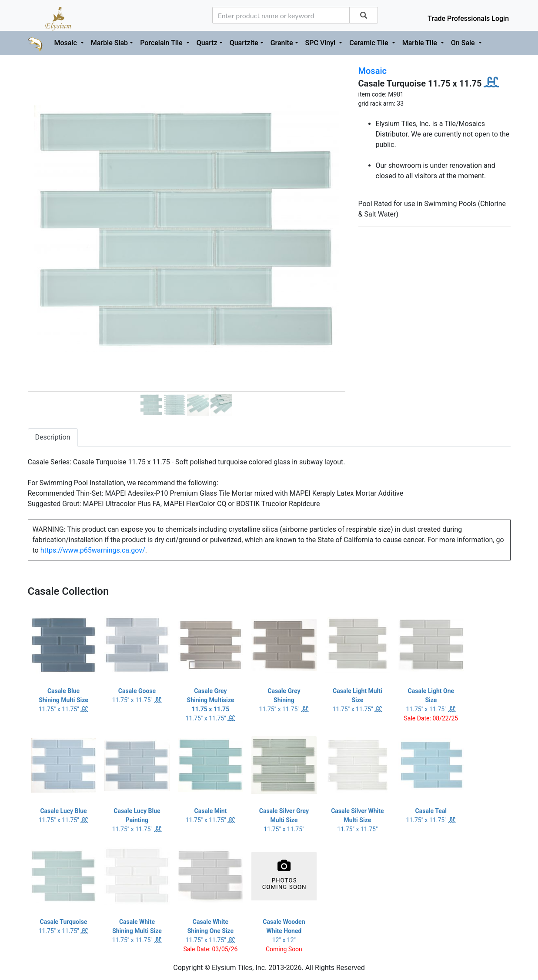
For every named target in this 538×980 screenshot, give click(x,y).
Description (53, 437)
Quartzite (244, 43)
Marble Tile (421, 43)
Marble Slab (109, 43)
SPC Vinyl (321, 43)
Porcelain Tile (162, 43)
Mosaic (66, 43)
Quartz (207, 43)
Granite (282, 43)
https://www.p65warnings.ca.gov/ (93, 550)
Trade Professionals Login (468, 18)
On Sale (464, 43)
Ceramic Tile (369, 43)
